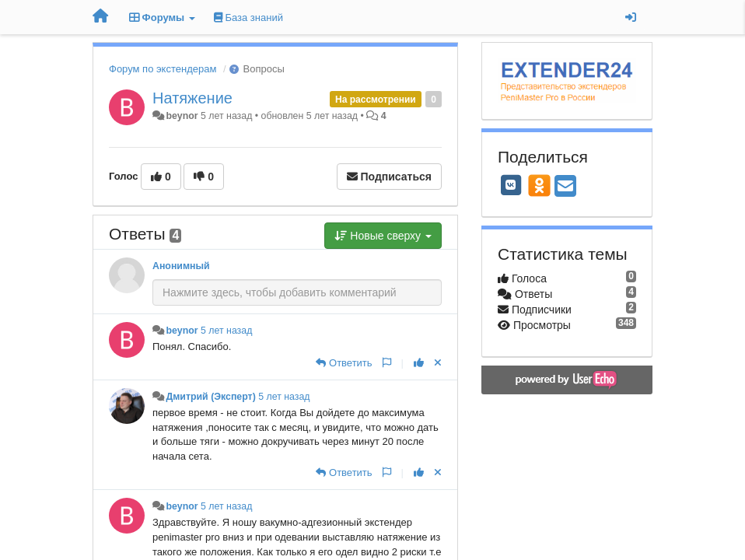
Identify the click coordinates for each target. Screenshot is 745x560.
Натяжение (192, 98)
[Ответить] (344, 363)
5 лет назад (226, 331)
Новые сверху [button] (383, 236)
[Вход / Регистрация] (631, 17)
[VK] (511, 185)
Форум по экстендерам (163, 69)
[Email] (565, 187)
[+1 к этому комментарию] (419, 363)
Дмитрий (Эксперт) (210, 397)
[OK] (539, 185)
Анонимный (181, 266)
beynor (182, 116)
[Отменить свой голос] (438, 363)
